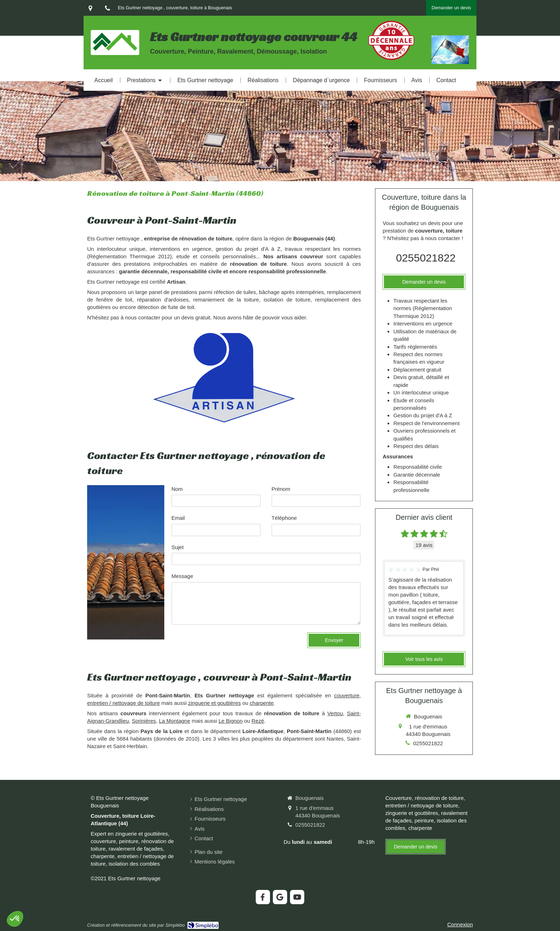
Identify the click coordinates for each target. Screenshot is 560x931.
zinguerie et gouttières (215, 703)
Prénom (281, 489)
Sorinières (144, 721)
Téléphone (284, 518)
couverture (347, 695)
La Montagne (175, 721)
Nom (177, 489)
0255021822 (426, 258)
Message (182, 576)
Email (178, 518)
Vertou (335, 713)
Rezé (258, 721)
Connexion (460, 924)
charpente (262, 703)
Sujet (177, 547)
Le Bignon (231, 721)
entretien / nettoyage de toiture (123, 703)
